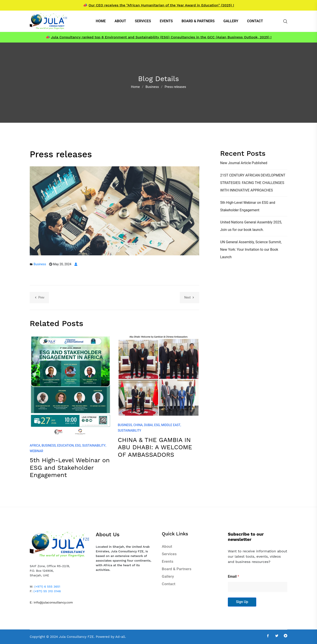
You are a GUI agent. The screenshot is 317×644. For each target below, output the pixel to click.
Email (233, 576)
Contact (169, 584)
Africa (35, 445)
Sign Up (242, 602)
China (138, 425)
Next (190, 297)
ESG (78, 445)
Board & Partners (177, 569)
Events (168, 561)
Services (169, 554)
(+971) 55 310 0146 (47, 591)
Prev (39, 297)
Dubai (148, 425)
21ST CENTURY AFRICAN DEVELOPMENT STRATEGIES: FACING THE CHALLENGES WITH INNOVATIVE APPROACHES (253, 183)
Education (65, 445)
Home (135, 87)
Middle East (171, 425)
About (167, 546)
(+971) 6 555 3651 (47, 586)
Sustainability (94, 445)
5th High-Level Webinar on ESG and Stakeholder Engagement (70, 468)
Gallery (168, 576)
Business (152, 87)
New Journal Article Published (244, 163)
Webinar (36, 451)
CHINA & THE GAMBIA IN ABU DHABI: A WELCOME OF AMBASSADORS (155, 447)
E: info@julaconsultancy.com (51, 602)
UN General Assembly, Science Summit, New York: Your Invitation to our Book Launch (251, 250)
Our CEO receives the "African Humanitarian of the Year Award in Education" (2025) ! (161, 5)
